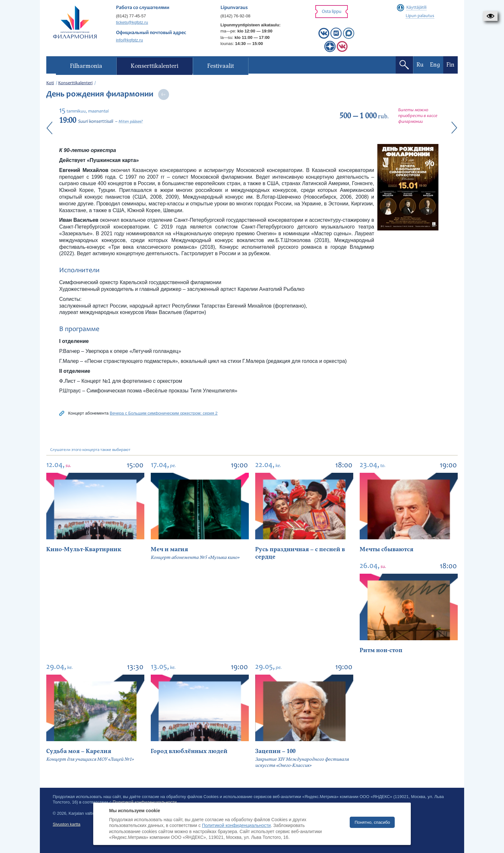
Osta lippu (332, 12)
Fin (450, 65)
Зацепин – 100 (275, 751)
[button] (490, 16)
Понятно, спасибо (372, 822)
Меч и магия (169, 549)
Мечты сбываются (387, 549)
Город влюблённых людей (189, 751)
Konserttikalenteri (75, 83)
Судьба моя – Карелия (79, 751)
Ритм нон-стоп (381, 650)
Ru (420, 65)
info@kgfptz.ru (130, 40)
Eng (435, 65)
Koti (50, 83)
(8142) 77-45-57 (131, 16)
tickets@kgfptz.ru (132, 22)
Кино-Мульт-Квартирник (84, 549)
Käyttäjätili (416, 8)
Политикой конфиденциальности (236, 825)
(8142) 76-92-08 (235, 16)
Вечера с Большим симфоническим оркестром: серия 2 (164, 413)
